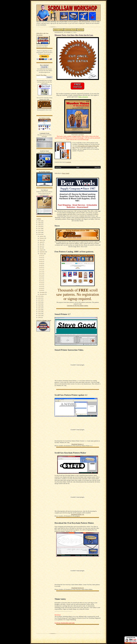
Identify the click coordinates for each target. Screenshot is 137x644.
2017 (40, 300)
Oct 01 (41, 256)
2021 (40, 308)
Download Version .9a (78, 588)
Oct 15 (41, 275)
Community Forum (70, 30)
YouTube (80, 30)
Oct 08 (41, 265)
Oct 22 (41, 285)
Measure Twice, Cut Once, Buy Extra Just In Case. (74, 35)
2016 (40, 298)
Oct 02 (41, 258)
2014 (40, 234)
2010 (40, 227)
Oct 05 (41, 261)
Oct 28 (41, 288)
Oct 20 (41, 283)
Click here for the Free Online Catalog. (78, 306)
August (41, 250)
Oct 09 (41, 267)
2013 (40, 232)
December (42, 294)
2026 (40, 317)
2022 (40, 310)
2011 (39, 229)
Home (78, 167)
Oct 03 (41, 259)
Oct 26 (41, 287)
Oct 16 (41, 277)
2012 (40, 230)
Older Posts (97, 167)
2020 (40, 306)
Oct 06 (41, 263)
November (42, 292)
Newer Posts (58, 167)
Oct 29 (41, 290)
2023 (40, 312)
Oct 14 (41, 273)
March (41, 240)
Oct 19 (41, 281)
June (41, 246)
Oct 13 (41, 271)
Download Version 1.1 (78, 444)
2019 (40, 304)
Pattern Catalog (58, 30)
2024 (40, 314)
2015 (40, 296)
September (42, 252)
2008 (40, 223)
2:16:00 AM (68, 162)
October (42, 254)
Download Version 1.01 (78, 514)
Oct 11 (41, 269)
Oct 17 (41, 279)
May (41, 244)
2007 (40, 221)
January (42, 236)
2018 (40, 302)
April (41, 242)
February (42, 238)
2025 (40, 316)
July (41, 248)
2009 (40, 225)
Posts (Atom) (66, 173)
